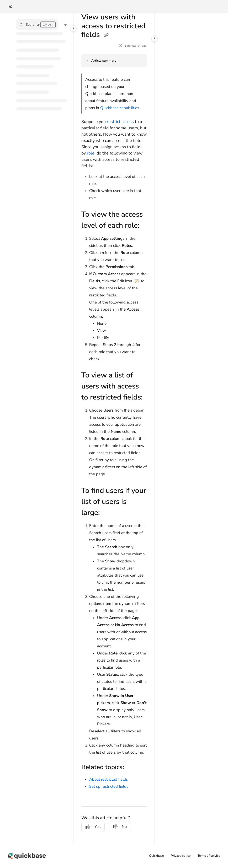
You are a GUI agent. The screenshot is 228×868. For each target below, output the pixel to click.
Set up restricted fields (109, 786)
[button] (37, 24)
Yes (93, 827)
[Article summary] (114, 61)
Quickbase (156, 856)
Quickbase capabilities (120, 108)
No (120, 827)
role (91, 153)
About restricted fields (108, 779)
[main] (114, 428)
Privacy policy (181, 856)
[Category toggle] (73, 29)
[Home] (11, 6)
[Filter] (65, 24)
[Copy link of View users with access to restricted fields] (106, 35)
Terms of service (209, 856)
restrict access (120, 122)
